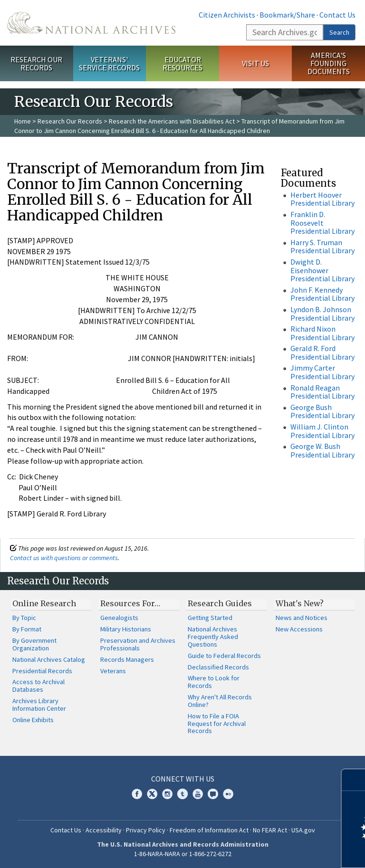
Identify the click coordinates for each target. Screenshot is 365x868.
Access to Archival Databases (38, 686)
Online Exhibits (33, 720)
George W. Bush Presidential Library (322, 450)
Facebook (137, 794)
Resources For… (130, 603)
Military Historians (126, 629)
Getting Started (210, 618)
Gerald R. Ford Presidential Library (322, 353)
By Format (27, 629)
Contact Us (337, 15)
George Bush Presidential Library (322, 411)
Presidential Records (42, 671)
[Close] (354, 780)
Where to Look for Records (214, 682)
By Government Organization (34, 644)
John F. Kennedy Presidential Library (322, 294)
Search (339, 32)
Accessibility (104, 830)
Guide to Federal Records (224, 656)
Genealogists (119, 618)
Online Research (44, 603)
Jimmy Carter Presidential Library (322, 372)
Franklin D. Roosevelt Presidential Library (322, 223)
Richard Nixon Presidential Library (322, 333)
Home (23, 121)
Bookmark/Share (287, 15)
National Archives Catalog (49, 659)
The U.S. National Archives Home (91, 23)
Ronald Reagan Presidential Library (322, 392)
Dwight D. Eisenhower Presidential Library (322, 270)
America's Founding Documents (329, 63)
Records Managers (127, 659)
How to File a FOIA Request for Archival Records (217, 724)
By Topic (24, 618)
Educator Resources (182, 63)
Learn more (280, 851)
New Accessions (299, 629)
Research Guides (220, 603)
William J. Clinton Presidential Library (322, 431)
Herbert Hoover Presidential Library (322, 199)
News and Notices (302, 618)
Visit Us (255, 63)
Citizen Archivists (227, 15)
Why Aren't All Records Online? (220, 701)
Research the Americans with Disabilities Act (172, 121)
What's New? (300, 603)
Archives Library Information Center (39, 705)
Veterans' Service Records (109, 63)
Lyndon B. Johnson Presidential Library (322, 314)
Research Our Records (36, 63)
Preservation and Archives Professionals (138, 644)
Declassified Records (218, 667)
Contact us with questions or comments (64, 558)
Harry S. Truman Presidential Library (322, 247)
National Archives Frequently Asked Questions (213, 637)
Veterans (113, 671)
